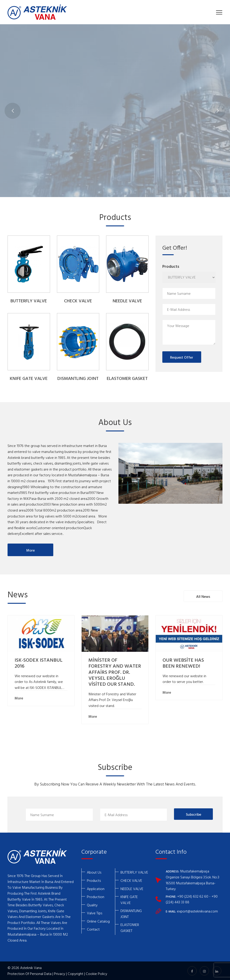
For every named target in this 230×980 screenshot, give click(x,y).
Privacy (60, 974)
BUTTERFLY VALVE (29, 301)
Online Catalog (98, 921)
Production (96, 897)
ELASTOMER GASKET (127, 379)
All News (203, 596)
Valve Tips (95, 913)
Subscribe (194, 814)
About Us (94, 872)
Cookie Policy (96, 974)
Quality (92, 905)
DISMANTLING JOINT (78, 379)
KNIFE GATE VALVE (29, 379)
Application (96, 889)
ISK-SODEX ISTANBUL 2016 (39, 663)
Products (94, 880)
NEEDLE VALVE (127, 301)
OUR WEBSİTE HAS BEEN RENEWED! (183, 663)
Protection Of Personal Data (29, 974)
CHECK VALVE (78, 301)
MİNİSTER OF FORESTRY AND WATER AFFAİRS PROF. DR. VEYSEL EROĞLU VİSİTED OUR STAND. (115, 673)
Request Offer (182, 357)
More (31, 550)
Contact (93, 929)
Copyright (75, 974)
